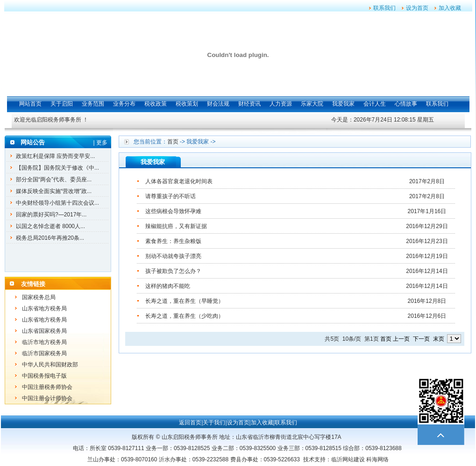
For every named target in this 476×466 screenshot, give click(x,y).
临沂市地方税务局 (44, 342)
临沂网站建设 (348, 459)
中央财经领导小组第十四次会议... (57, 203)
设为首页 (417, 8)
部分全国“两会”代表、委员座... (54, 179)
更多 (102, 143)
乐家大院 (312, 104)
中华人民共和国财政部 (50, 365)
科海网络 (377, 459)
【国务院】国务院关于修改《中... (57, 168)
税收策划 (187, 104)
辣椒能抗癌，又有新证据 (176, 226)
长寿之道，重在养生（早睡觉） (185, 301)
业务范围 (93, 104)
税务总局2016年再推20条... (50, 238)
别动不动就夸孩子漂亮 (173, 256)
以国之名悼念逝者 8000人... (50, 226)
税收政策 (156, 104)
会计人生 (375, 104)
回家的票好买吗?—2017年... (51, 215)
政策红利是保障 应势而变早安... (55, 156)
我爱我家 (343, 104)
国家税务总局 (39, 297)
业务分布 (124, 104)
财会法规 (218, 104)
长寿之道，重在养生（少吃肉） (185, 316)
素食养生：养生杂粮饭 (173, 241)
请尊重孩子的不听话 (171, 196)
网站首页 (30, 104)
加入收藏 (450, 8)
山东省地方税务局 (44, 308)
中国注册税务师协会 (47, 387)
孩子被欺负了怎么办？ (173, 271)
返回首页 (190, 423)
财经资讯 (249, 104)
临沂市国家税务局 (44, 353)
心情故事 (406, 104)
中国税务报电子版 (44, 376)
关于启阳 (62, 104)
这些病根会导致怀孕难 (173, 211)
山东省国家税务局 (44, 331)
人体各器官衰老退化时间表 (179, 181)
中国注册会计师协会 (47, 398)
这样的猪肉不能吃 (168, 286)
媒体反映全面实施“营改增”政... (54, 191)
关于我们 (214, 423)
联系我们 (384, 8)
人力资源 (281, 104)
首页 (173, 142)
